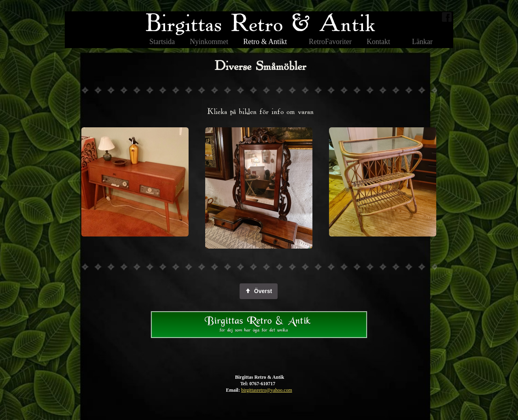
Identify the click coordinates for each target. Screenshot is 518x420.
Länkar (422, 42)
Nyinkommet (209, 42)
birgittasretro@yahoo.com (267, 390)
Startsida (162, 42)
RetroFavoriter (330, 42)
